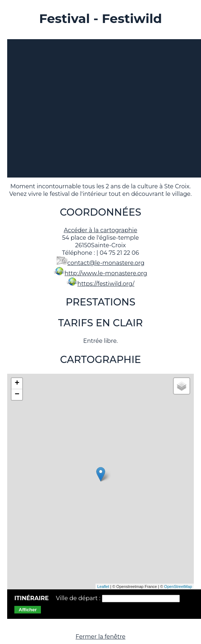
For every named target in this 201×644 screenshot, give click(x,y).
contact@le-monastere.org (106, 263)
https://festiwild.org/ (106, 284)
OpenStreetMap (178, 586)
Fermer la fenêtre (101, 637)
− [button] (17, 395)
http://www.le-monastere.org (106, 273)
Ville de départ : (79, 598)
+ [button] (17, 383)
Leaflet (103, 586)
